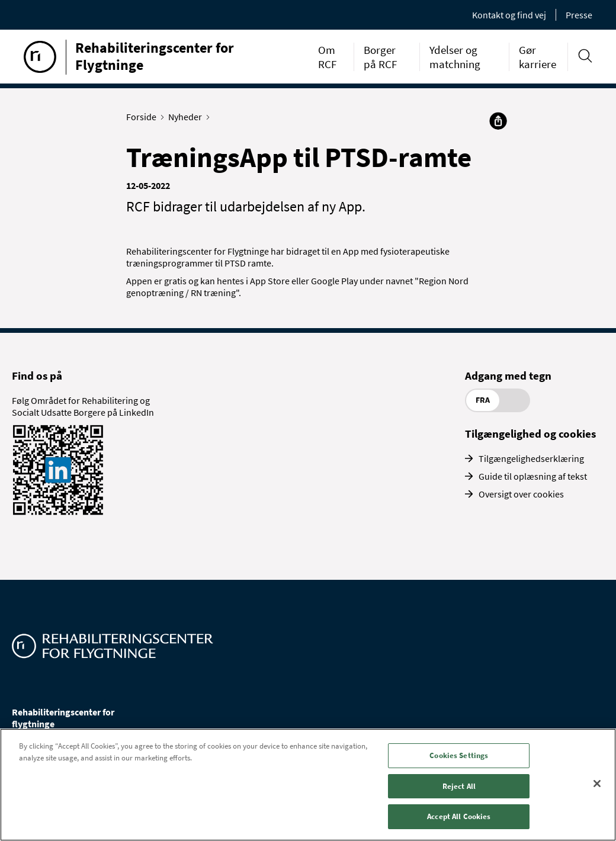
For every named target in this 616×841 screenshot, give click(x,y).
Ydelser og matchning (455, 57)
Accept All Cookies (459, 816)
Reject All (459, 786)
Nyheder (188, 117)
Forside (144, 117)
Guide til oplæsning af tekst (533, 476)
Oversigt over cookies (521, 494)
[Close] (597, 784)
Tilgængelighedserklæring (531, 458)
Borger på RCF (380, 57)
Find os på (37, 375)
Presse (579, 15)
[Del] (498, 121)
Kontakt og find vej (509, 15)
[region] (308, 785)
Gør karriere (538, 57)
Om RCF (327, 57)
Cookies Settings (459, 755)
